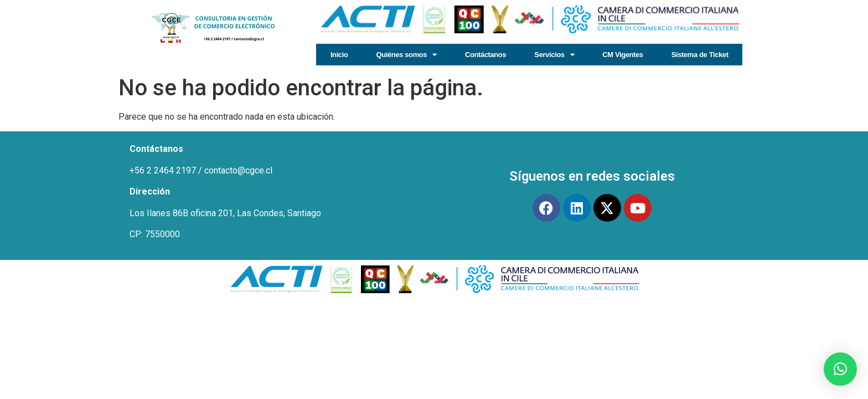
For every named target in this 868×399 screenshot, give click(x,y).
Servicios (554, 55)
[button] (840, 369)
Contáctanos (485, 55)
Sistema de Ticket (700, 55)
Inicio (339, 55)
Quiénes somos (407, 55)
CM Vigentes (622, 55)
